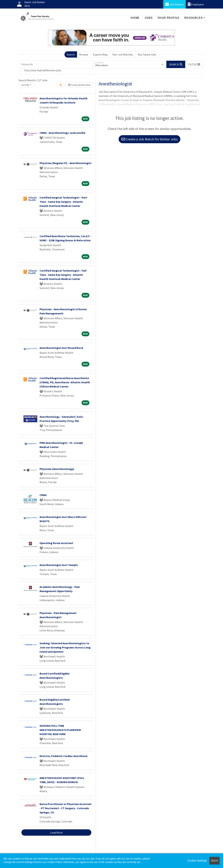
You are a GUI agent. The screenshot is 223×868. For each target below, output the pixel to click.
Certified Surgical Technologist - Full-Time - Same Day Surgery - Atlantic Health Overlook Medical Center (63, 275)
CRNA (43, 495)
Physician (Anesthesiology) (57, 469)
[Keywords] (56, 64)
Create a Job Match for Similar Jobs (149, 139)
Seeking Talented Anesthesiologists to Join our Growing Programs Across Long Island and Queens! (65, 647)
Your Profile (169, 18)
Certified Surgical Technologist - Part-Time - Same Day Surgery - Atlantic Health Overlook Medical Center (64, 202)
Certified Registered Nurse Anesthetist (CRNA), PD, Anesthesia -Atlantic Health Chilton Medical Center (65, 382)
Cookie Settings (197, 861)
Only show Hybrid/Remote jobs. (43, 70)
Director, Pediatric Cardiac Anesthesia (64, 756)
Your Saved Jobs (147, 54)
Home (135, 18)
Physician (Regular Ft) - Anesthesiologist (66, 163)
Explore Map (100, 54)
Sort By (25, 85)
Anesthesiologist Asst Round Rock (61, 348)
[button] (194, 64)
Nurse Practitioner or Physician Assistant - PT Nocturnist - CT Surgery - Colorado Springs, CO (66, 808)
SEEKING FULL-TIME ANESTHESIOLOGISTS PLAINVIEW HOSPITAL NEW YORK (60, 730)
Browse (84, 54)
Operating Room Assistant (56, 543)
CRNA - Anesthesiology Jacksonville (62, 133)
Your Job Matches (123, 54)
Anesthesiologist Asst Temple (59, 565)
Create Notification (79, 85)
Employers (196, 4)
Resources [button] (193, 18)
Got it (214, 861)
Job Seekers (174, 4)
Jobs (148, 18)
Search (71, 54)
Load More (56, 833)
